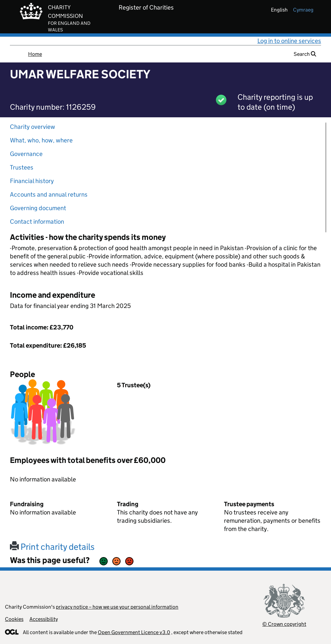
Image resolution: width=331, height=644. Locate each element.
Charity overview (33, 127)
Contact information (37, 222)
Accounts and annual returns (49, 194)
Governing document (38, 208)
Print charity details (52, 547)
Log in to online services (289, 41)
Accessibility (44, 619)
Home (35, 54)
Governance (26, 154)
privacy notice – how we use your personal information (117, 607)
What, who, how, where (41, 140)
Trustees (22, 167)
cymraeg (303, 10)
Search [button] (305, 54)
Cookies (14, 619)
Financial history (32, 181)
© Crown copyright (284, 624)
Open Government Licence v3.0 (134, 632)
